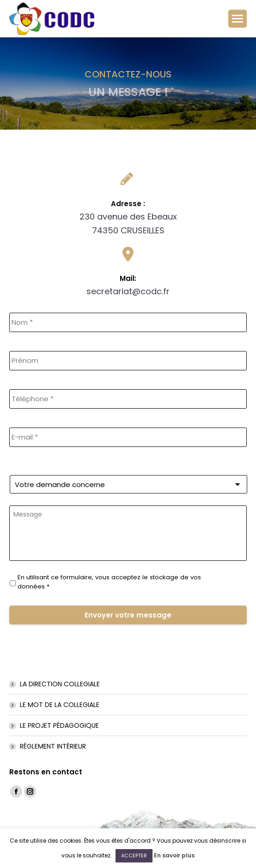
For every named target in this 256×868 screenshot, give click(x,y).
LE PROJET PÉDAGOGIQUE (59, 725)
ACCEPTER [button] (134, 856)
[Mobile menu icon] (238, 19)
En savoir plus (174, 855)
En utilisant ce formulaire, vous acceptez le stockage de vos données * (109, 582)
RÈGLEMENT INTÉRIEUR (53, 746)
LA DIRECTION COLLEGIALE (60, 684)
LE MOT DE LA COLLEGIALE (60, 705)
